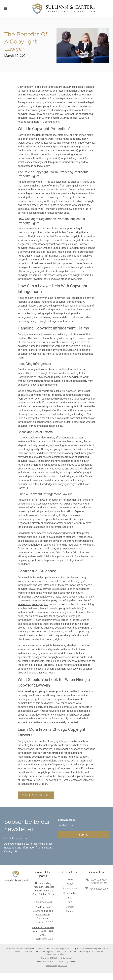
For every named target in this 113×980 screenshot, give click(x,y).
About (70, 884)
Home (70, 879)
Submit (83, 835)
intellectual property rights (33, 604)
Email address (67, 820)
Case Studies (70, 893)
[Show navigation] (6, 9)
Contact (70, 907)
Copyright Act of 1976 (30, 377)
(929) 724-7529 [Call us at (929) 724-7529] (99, 880)
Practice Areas (70, 888)
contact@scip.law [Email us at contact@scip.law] (99, 889)
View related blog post (36, 795)
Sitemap (70, 911)
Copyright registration (30, 228)
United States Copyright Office (70, 248)
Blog (70, 898)
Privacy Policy (52, 966)
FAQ (70, 902)
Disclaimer (63, 966)
